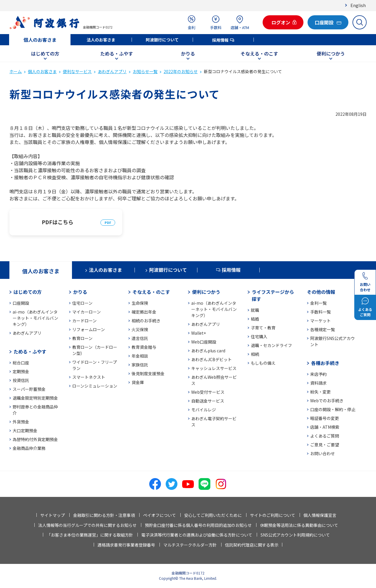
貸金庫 (138, 382)
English (358, 5)
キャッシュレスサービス (214, 368)
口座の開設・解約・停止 (333, 409)
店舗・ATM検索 (325, 427)
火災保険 (140, 329)
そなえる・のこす (259, 53)
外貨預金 (21, 422)
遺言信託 (140, 338)
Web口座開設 (204, 342)
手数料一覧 (320, 312)
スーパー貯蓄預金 (29, 389)
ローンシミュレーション (95, 386)
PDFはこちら (58, 222)
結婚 (255, 319)
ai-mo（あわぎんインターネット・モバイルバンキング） (35, 318)
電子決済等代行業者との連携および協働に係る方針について (197, 535)
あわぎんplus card (208, 351)
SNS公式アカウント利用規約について (295, 535)
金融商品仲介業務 (29, 448)
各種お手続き (325, 363)
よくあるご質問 (325, 436)
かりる (188, 53)
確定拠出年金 (144, 312)
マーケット (320, 321)
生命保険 (140, 303)
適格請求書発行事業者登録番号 (126, 545)
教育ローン (82, 338)
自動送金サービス (208, 401)
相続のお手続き (146, 321)
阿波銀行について (162, 40)
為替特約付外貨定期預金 (35, 439)
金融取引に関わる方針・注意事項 (104, 515)
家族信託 (140, 365)
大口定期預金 (25, 430)
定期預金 (21, 371)
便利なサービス (77, 71)
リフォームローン (89, 329)
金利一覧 (318, 303)
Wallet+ (199, 333)
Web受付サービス (208, 392)
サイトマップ (53, 515)
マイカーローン (87, 312)
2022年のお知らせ (181, 71)
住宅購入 (259, 336)
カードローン (84, 321)
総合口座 (21, 363)
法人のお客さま (101, 40)
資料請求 (318, 383)
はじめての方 (45, 53)
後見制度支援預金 (148, 373)
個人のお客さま (40, 40)
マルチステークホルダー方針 (190, 545)
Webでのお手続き (327, 401)
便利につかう (331, 53)
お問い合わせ (323, 453)
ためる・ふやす (117, 53)
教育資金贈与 (144, 347)
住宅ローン (82, 303)
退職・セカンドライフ (271, 345)
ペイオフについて (160, 515)
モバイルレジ (204, 410)
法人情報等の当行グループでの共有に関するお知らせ (87, 525)
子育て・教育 (263, 328)
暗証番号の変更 (325, 418)
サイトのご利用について (273, 515)
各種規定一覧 (323, 329)
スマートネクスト (89, 377)
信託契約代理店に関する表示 (252, 545)
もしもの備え (263, 363)
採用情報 (220, 40)
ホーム (16, 71)
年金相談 (140, 356)
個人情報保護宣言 (320, 515)
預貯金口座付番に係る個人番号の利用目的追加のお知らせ (198, 525)
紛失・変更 (320, 392)
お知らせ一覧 (145, 71)
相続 (255, 354)
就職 (255, 310)
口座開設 (21, 303)
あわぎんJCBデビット (211, 359)
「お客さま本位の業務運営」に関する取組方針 (90, 535)
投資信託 (21, 380)
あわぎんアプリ (112, 71)
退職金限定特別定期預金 (35, 398)
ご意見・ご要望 (325, 445)
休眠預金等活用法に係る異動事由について (299, 525)
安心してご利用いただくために (213, 515)
